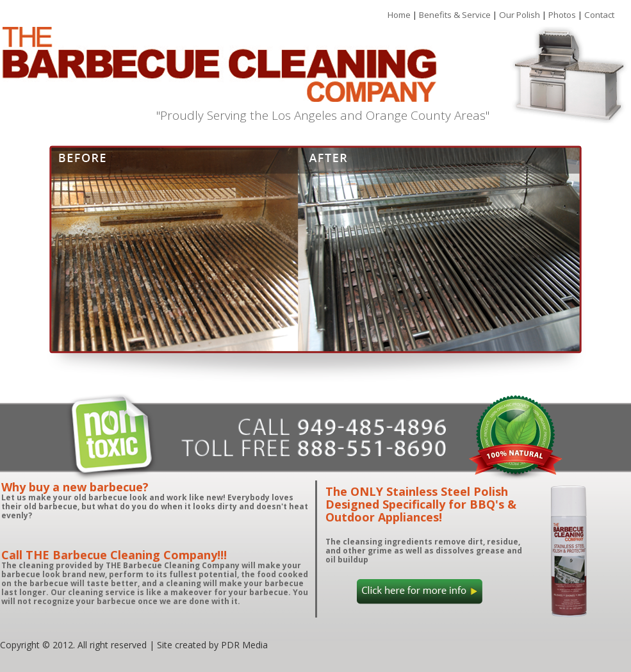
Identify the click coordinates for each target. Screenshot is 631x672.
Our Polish (520, 15)
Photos (563, 15)
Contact (599, 15)
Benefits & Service (456, 15)
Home (400, 15)
